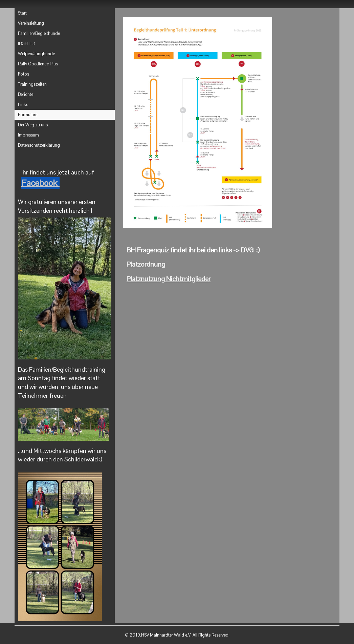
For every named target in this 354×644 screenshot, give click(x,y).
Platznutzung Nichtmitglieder (169, 279)
